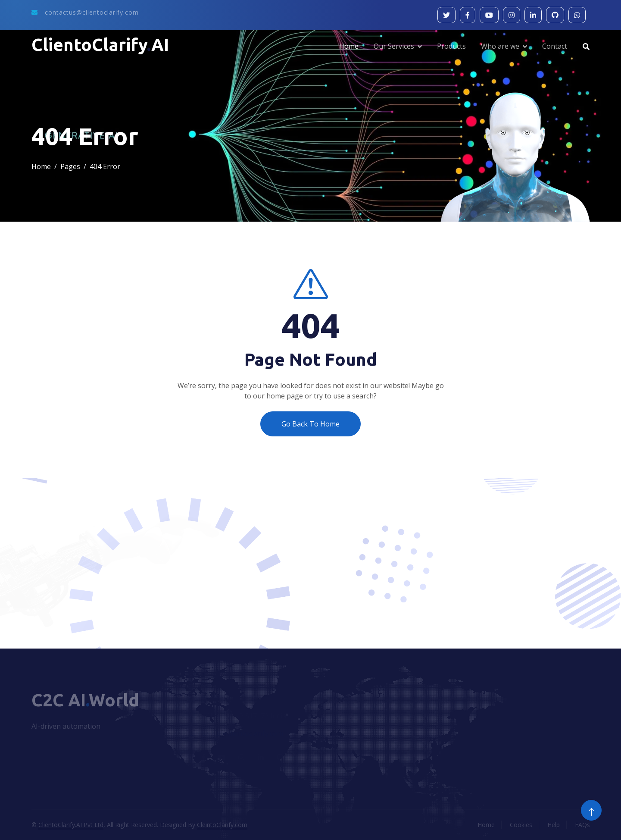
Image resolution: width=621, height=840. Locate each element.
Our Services (394, 46)
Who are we (500, 46)
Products (451, 46)
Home (349, 46)
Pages (70, 166)
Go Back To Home (310, 424)
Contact (555, 46)
